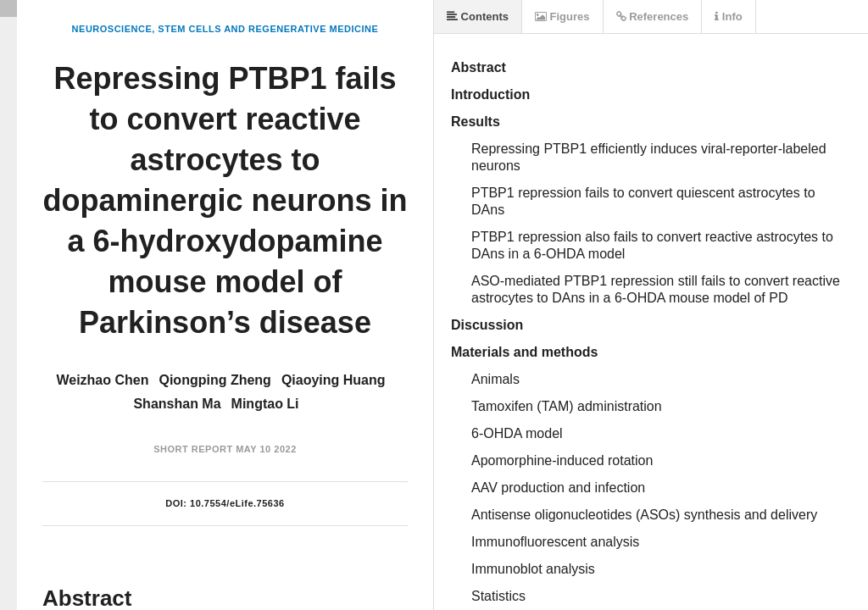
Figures (562, 17)
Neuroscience (112, 29)
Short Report (193, 449)
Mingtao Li (265, 404)
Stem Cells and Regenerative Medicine (268, 29)
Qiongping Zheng (214, 380)
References (653, 17)
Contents (478, 17)
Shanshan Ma (177, 404)
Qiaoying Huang (334, 380)
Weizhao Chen (102, 380)
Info (728, 17)
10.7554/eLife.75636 (237, 503)
